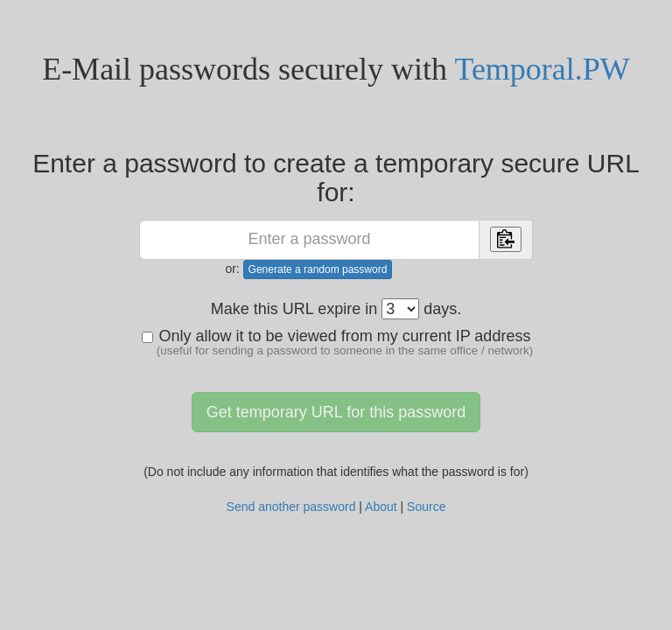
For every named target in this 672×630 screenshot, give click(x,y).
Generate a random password (318, 269)
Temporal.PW (542, 69)
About (381, 507)
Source (426, 507)
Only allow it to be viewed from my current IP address (338, 343)
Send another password (291, 507)
